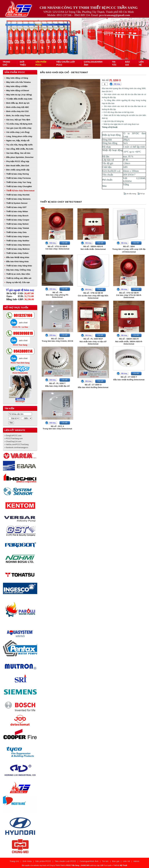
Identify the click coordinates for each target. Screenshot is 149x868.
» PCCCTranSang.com (14, 439)
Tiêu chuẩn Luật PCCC (65, 861)
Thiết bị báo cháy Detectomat (20, 191)
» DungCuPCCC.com (13, 436)
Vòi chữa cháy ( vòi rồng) (18, 132)
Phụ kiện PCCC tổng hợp (18, 161)
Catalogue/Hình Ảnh (89, 861)
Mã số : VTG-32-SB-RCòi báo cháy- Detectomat (57, 248)
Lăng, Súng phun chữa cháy (19, 136)
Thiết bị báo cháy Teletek (18, 228)
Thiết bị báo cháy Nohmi (17, 224)
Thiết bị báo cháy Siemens (18, 199)
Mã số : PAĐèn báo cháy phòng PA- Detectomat (57, 295)
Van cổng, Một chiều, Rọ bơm (20, 149)
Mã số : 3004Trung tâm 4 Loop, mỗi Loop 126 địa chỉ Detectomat (129, 249)
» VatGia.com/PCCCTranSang (16, 445)
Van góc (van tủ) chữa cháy (19, 128)
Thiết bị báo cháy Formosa (18, 178)
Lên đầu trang (131, 194)
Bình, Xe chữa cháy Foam (18, 116)
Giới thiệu (27, 861)
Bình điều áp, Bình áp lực (18, 103)
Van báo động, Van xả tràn (18, 153)
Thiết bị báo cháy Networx (18, 245)
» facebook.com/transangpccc (16, 447)
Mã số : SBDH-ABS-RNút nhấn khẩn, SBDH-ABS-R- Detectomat (129, 341)
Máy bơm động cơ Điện (17, 86)
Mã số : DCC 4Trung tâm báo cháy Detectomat (57, 427)
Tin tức (105, 861)
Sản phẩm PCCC (15, 72)
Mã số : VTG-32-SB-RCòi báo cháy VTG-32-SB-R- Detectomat (129, 295)
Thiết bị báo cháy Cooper (18, 220)
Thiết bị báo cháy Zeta (16, 232)
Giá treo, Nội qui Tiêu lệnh (18, 120)
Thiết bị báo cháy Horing (18, 174)
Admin (136, 861)
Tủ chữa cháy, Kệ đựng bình (19, 124)
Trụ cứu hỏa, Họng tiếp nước (20, 145)
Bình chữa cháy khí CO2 (17, 111)
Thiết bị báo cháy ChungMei (19, 186)
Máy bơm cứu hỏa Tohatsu (18, 82)
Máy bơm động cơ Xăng (17, 78)
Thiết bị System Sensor (17, 203)
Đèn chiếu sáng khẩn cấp (18, 170)
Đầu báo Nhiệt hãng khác (18, 257)
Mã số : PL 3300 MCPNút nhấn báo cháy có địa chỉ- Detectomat (93, 341)
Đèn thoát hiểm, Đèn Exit (18, 166)
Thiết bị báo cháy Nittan (17, 211)
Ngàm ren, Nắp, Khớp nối (18, 141)
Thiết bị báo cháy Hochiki (18, 195)
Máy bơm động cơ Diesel (18, 90)
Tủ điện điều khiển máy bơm (19, 99)
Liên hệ (126, 861)
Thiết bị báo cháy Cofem (17, 253)
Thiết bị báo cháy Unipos (18, 236)
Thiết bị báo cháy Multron (18, 249)
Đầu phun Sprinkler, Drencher (20, 157)
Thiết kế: (120, 865)
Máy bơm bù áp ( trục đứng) (19, 95)
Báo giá (116, 861)
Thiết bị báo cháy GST (16, 207)
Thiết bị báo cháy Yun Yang (19, 182)
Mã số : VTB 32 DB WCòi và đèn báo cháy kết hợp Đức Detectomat (93, 295)
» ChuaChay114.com (13, 442)
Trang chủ (14, 861)
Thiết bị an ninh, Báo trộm (18, 274)
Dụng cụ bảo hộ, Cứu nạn (18, 282)
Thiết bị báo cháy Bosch (17, 216)
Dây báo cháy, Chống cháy (19, 270)
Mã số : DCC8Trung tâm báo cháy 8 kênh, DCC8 (57, 340)
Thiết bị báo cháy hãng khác (19, 266)
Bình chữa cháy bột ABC (18, 107)
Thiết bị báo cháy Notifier (18, 241)
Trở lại (142, 194)
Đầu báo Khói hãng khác (18, 262)
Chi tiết (65, 243)
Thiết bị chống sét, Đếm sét (19, 278)
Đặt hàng (117, 84)
